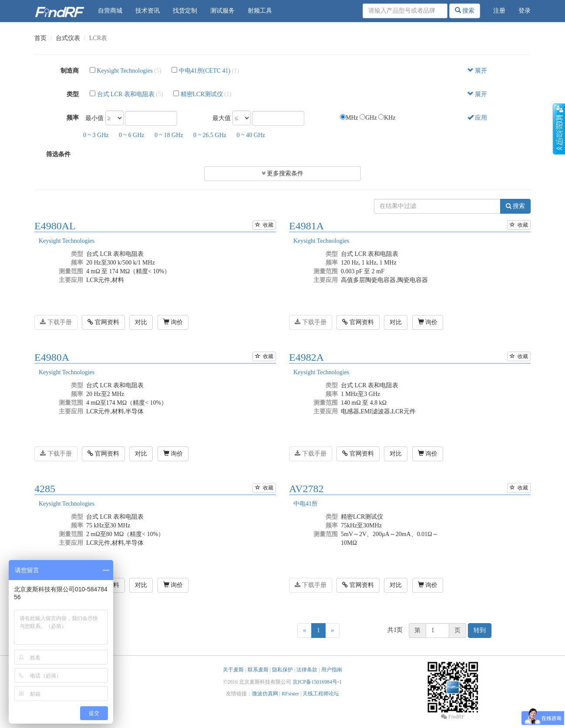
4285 (45, 489)
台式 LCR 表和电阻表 (126, 94)
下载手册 (56, 322)
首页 (40, 38)
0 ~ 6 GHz (132, 135)
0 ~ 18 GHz (169, 135)
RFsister (290, 694)
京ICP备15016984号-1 (317, 682)
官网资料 (103, 322)
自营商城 (110, 11)
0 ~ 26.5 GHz (210, 135)
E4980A (52, 357)
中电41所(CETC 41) (205, 71)
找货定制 (185, 11)
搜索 (465, 10)
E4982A (306, 357)
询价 (173, 322)
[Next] (332, 631)
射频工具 (260, 11)
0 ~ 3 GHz (96, 135)
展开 (478, 71)
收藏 (264, 225)
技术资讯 (148, 11)
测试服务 (222, 11)
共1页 (395, 630)
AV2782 (306, 489)
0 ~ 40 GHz (251, 135)
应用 (478, 118)
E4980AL (55, 226)
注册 (499, 11)
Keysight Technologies (125, 71)
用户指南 (332, 670)
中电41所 (306, 504)
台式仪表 (68, 38)
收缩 (559, 129)
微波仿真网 (265, 694)
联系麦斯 (258, 670)
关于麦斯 (233, 670)
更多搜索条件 (283, 173)
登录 (525, 11)
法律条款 (307, 670)
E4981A (306, 226)
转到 (480, 630)
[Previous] (304, 631)
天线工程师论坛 (321, 694)
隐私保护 (282, 670)
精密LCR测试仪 (202, 94)
